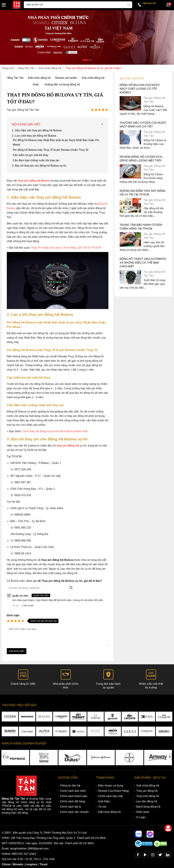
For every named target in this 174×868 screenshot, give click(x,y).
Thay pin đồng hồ (147, 791)
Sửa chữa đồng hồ (93, 78)
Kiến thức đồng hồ (39, 78)
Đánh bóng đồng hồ (148, 807)
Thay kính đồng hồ (148, 796)
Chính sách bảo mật (110, 796)
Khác (36, 84)
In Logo (141, 817)
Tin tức (102, 807)
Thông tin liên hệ (70, 786)
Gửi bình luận (17, 651)
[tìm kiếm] (129, 4)
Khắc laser (143, 812)
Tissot (44, 865)
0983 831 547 (150, 3)
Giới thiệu (104, 802)
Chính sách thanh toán (74, 796)
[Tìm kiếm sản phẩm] (78, 5)
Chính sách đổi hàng (73, 802)
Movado (18, 865)
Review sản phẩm (66, 78)
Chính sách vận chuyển (74, 812)
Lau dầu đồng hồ (147, 802)
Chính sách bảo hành (73, 791)
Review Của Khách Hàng (113, 791)
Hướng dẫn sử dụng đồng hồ (62, 84)
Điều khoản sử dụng (111, 786)
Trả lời (15, 606)
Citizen (6, 865)
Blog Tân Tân (16, 78)
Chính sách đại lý (71, 807)
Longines (31, 865)
